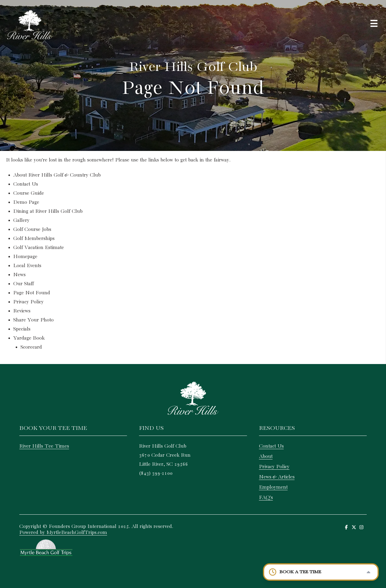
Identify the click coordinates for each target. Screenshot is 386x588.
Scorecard (31, 347)
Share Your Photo (33, 320)
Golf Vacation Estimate (39, 248)
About (266, 457)
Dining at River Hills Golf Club (48, 211)
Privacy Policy (28, 302)
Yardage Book (29, 338)
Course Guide (29, 193)
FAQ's (266, 498)
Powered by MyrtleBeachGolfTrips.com (63, 533)
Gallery (21, 220)
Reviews (22, 311)
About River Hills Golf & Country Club (57, 175)
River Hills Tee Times (44, 446)
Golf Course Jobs (32, 230)
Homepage (25, 257)
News (19, 275)
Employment (273, 487)
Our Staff (24, 284)
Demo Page (26, 202)
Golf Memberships (34, 239)
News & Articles (277, 477)
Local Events (27, 266)
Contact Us (26, 184)
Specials (22, 329)
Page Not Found (32, 293)
